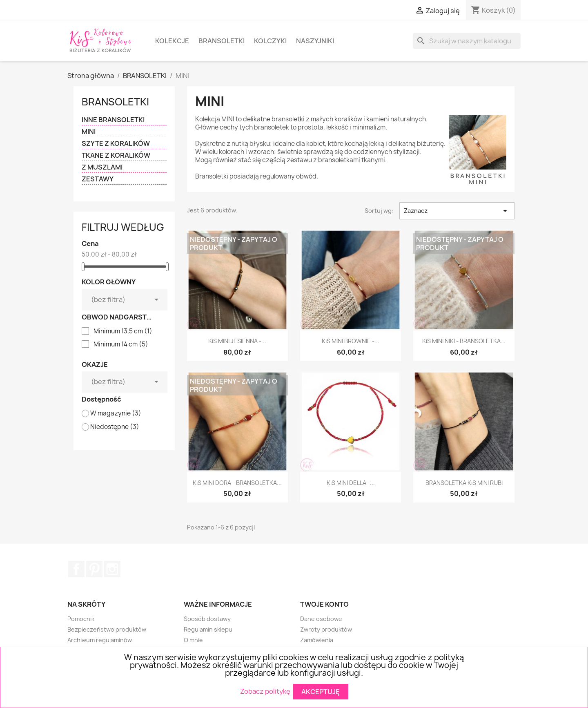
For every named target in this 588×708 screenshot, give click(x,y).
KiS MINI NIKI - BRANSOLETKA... (464, 341)
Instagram (112, 569)
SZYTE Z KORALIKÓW (116, 144)
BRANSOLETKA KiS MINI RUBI (464, 483)
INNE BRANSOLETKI (113, 120)
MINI (89, 132)
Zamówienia (317, 640)
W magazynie (116, 413)
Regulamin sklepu (208, 629)
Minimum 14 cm (121, 344)
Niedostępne (115, 427)
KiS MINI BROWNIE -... (351, 341)
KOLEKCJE (172, 41)
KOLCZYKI (270, 41)
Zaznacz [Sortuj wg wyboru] (457, 211)
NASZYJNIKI (315, 41)
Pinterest (94, 569)
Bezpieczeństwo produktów (107, 629)
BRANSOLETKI (222, 41)
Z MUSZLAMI (102, 167)
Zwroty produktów (326, 629)
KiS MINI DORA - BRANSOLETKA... (237, 483)
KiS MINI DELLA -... (351, 483)
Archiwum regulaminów (100, 640)
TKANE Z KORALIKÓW (116, 155)
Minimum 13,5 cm (123, 331)
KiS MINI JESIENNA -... (237, 341)
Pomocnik (81, 619)
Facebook (76, 569)
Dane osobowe (321, 619)
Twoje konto (324, 604)
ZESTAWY (98, 179)
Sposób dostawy (207, 619)
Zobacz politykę (265, 691)
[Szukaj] (467, 41)
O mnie (193, 640)
